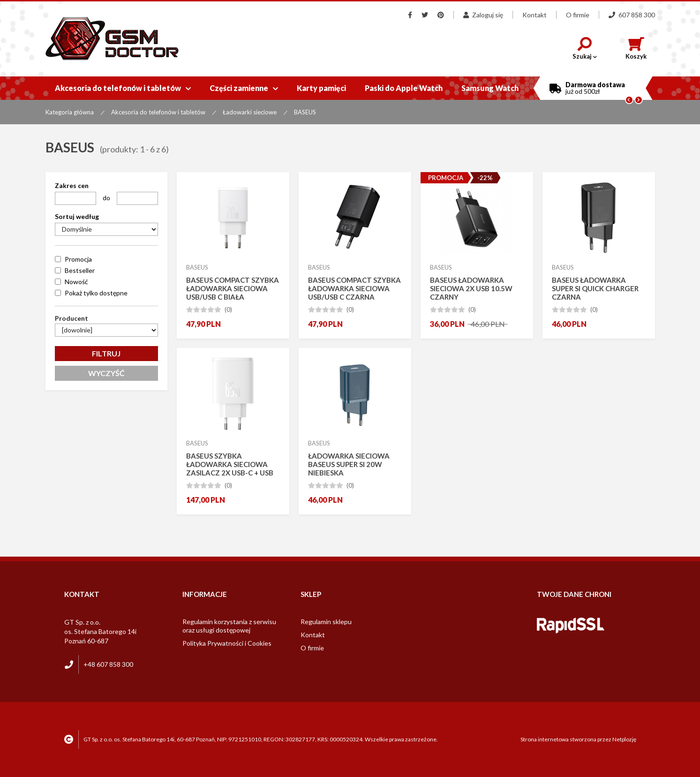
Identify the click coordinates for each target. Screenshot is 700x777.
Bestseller (80, 270)
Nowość (76, 282)
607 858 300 (632, 15)
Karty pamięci (321, 88)
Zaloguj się (483, 15)
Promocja (78, 259)
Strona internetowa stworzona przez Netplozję (578, 739)
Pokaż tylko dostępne (96, 293)
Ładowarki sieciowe (250, 112)
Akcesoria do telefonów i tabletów (123, 88)
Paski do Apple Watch (404, 88)
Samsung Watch (490, 88)
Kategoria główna (70, 112)
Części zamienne (244, 88)
